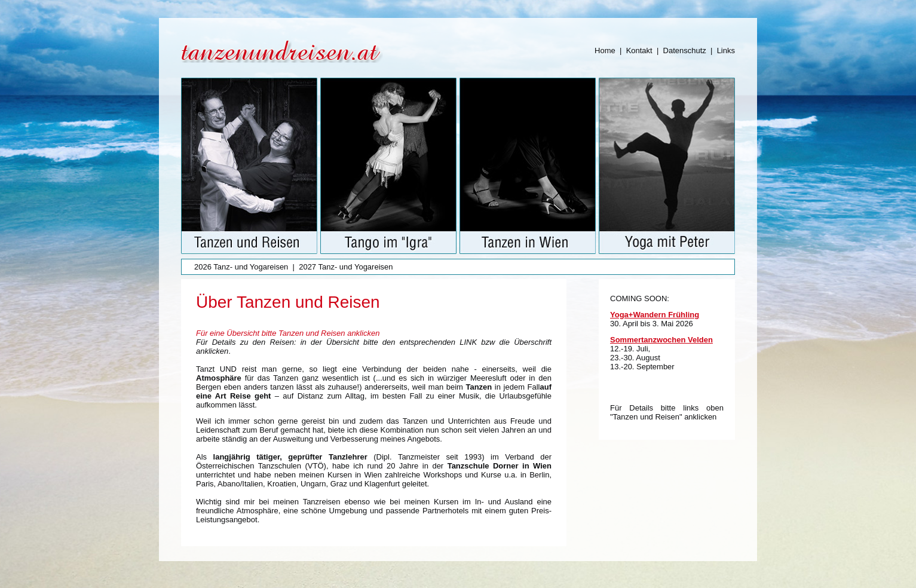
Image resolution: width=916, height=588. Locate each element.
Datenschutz (685, 50)
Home (605, 50)
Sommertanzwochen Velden (661, 340)
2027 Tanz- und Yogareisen (346, 267)
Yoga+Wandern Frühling (655, 315)
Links (726, 50)
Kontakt (639, 50)
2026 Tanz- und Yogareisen (241, 267)
